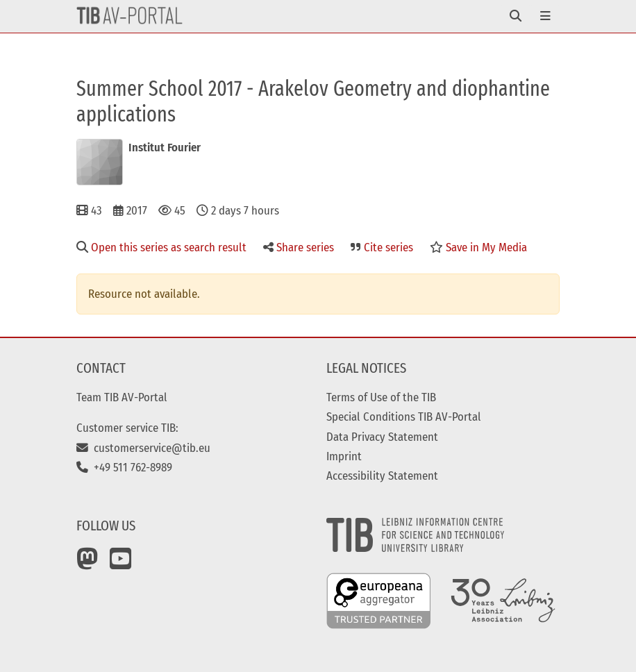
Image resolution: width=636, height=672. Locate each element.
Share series (299, 247)
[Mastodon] (87, 564)
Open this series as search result (161, 247)
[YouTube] (121, 564)
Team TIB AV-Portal (122, 397)
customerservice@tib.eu (143, 448)
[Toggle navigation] (516, 16)
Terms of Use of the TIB (381, 397)
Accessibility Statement (382, 476)
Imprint (344, 456)
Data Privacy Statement (382, 437)
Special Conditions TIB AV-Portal (404, 417)
